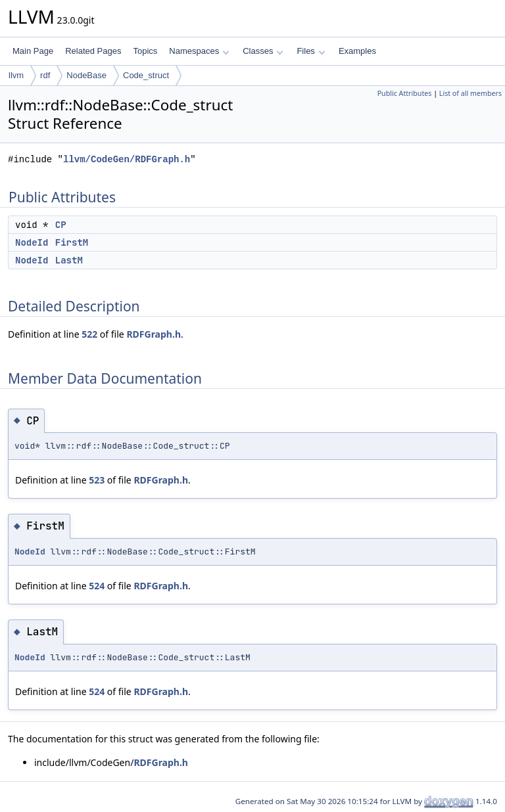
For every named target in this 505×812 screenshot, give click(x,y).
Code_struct (146, 75)
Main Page (33, 51)
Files (311, 51)
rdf (45, 75)
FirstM (72, 242)
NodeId (32, 242)
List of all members (470, 93)
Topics (145, 51)
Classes (263, 51)
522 (89, 334)
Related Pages (93, 51)
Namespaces (199, 51)
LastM (69, 260)
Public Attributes (405, 93)
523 (97, 480)
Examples (357, 51)
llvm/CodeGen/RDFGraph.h (127, 159)
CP (61, 225)
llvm (16, 75)
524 (97, 586)
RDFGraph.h (154, 334)
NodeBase (86, 75)
